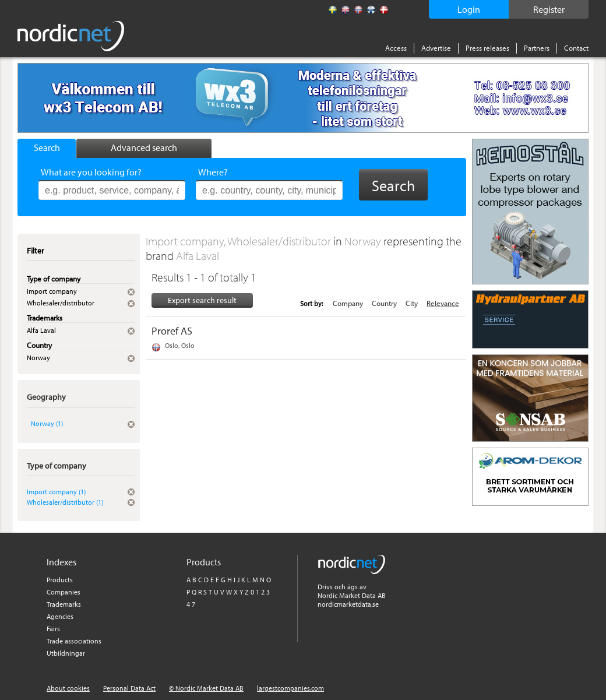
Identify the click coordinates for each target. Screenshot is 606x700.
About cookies (68, 688)
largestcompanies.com (290, 688)
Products (60, 580)
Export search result (202, 300)
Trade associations (74, 641)
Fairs (53, 629)
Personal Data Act (129, 688)
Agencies (60, 616)
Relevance (443, 303)
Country (384, 303)
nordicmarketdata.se (348, 604)
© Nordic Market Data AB (206, 688)
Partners (537, 48)
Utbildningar (66, 653)
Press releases (487, 48)
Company (348, 303)
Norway (364, 241)
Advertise (436, 48)
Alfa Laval (198, 256)
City (412, 303)
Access (396, 48)
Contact (576, 48)
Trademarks (64, 604)
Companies (64, 592)
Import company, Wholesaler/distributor (239, 241)
